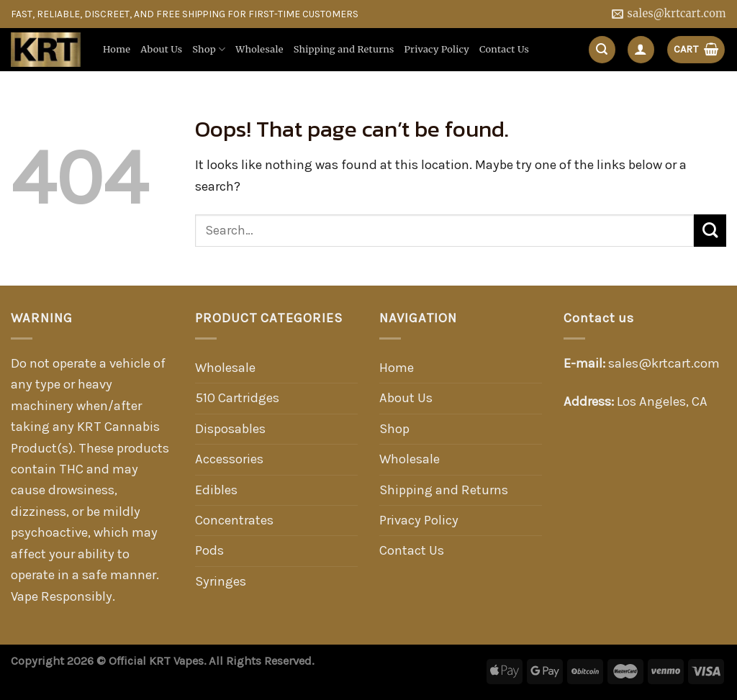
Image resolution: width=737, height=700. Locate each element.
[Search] (602, 49)
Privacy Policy (437, 49)
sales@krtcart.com (664, 363)
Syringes (221, 581)
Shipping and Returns (344, 49)
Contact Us (504, 49)
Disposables (230, 429)
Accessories (229, 459)
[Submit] (710, 231)
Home (117, 49)
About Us (161, 49)
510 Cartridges (237, 398)
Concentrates (234, 520)
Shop (209, 49)
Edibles (216, 490)
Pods (209, 550)
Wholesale (259, 49)
